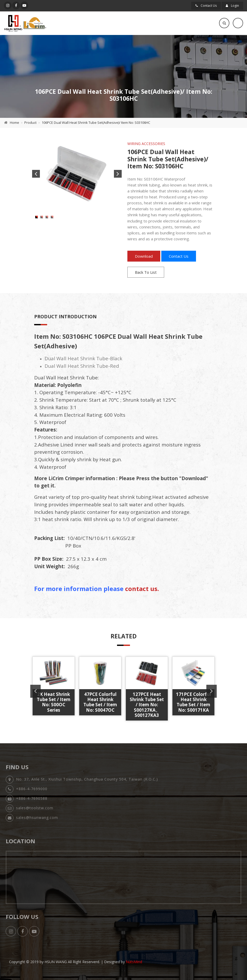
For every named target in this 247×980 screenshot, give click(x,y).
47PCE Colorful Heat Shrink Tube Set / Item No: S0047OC (100, 702)
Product (30, 122)
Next (118, 174)
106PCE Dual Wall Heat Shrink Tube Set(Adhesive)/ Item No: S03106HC (96, 122)
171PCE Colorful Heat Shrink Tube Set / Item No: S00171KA (194, 702)
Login (232, 6)
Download (144, 256)
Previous (36, 174)
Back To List (146, 272)
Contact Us (206, 6)
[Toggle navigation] (238, 23)
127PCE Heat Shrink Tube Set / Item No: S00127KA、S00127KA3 (147, 705)
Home (14, 122)
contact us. (142, 589)
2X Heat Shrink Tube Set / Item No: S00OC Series (54, 702)
